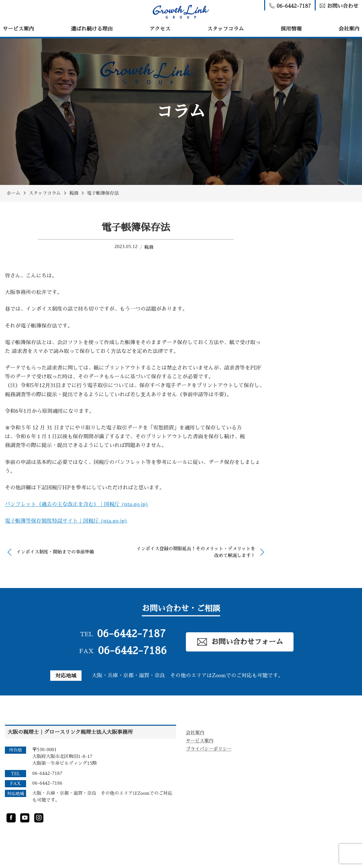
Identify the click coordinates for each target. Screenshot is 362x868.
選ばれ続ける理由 (92, 29)
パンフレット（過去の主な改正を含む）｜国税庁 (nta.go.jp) (77, 504)
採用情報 (291, 29)
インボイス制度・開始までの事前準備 (55, 552)
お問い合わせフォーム (240, 642)
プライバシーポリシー (209, 749)
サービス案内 (18, 29)
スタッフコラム (226, 29)
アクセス (160, 29)
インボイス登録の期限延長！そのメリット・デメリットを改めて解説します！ (196, 552)
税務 (149, 247)
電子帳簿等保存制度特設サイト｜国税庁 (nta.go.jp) (66, 521)
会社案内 (349, 29)
